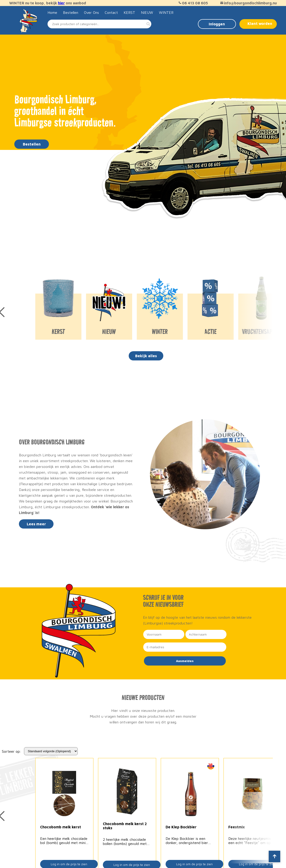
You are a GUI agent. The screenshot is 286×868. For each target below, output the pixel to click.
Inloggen (217, 24)
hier (61, 3)
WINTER (166, 12)
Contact (111, 12)
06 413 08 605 (193, 3)
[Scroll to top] (274, 856)
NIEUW (147, 12)
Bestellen (71, 12)
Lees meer (36, 524)
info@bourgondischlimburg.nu (248, 3)
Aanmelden (185, 661)
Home (52, 12)
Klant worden (260, 24)
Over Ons (91, 12)
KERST (129, 12)
